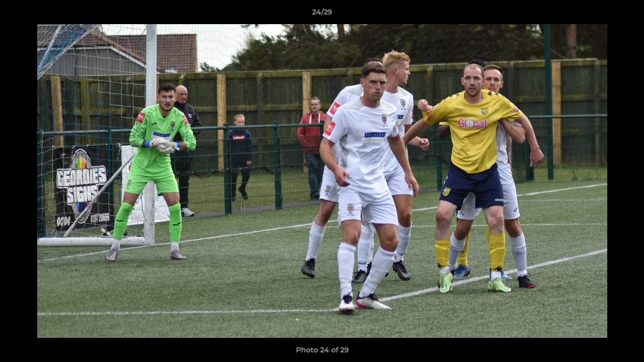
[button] (626, 15)
